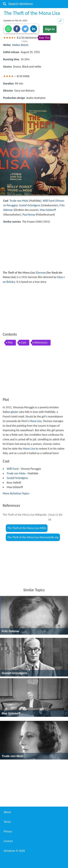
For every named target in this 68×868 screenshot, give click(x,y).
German (41, 273)
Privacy (8, 831)
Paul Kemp (29, 215)
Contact (8, 841)
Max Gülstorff (48, 210)
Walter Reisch (20, 45)
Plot (10, 343)
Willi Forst (49, 201)
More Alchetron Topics (16, 493)
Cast (24, 343)
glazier (15, 412)
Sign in (50, 29)
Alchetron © (14, 851)
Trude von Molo (19, 201)
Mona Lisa (35, 421)
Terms (7, 822)
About (7, 812)
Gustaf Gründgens (30, 205)
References (41, 343)
